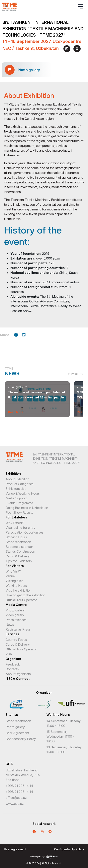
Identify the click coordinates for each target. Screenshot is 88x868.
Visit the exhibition (19, 590)
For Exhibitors (16, 517)
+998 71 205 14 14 (19, 786)
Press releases (16, 620)
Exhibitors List (16, 489)
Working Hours (16, 537)
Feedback (13, 664)
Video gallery (15, 615)
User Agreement (17, 733)
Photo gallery (15, 610)
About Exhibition (17, 479)
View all (76, 374)
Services (12, 634)
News (10, 625)
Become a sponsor (19, 547)
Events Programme (19, 503)
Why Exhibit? (15, 523)
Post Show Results (19, 512)
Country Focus (16, 640)
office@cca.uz (16, 798)
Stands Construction (20, 551)
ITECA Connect (18, 679)
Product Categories (20, 484)
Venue (10, 576)
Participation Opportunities (25, 532)
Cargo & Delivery (18, 556)
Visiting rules (14, 581)
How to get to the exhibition (26, 595)
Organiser (13, 659)
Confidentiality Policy (21, 739)
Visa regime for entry (20, 528)
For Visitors (15, 566)
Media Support (16, 498)
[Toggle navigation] (80, 7)
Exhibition (13, 474)
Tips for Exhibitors (19, 561)
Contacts (12, 669)
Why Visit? (13, 571)
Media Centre (16, 605)
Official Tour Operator (21, 600)
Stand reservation (18, 542)
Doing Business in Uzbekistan (27, 508)
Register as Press (18, 629)
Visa (9, 654)
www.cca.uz (15, 804)
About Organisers (18, 674)
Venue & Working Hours (23, 493)
